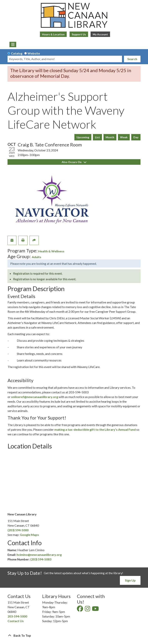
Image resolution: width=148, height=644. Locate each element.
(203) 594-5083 (41, 559)
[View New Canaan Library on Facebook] (80, 610)
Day (136, 137)
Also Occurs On (74, 162)
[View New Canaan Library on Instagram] (88, 610)
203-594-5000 (17, 616)
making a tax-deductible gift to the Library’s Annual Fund (95, 429)
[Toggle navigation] (13, 44)
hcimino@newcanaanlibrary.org (39, 555)
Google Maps (29, 535)
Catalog (17, 53)
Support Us (79, 34)
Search (132, 59)
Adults (37, 257)
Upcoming (83, 137)
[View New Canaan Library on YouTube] (96, 610)
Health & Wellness (51, 251)
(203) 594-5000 (18, 530)
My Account (100, 34)
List (97, 137)
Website (34, 53)
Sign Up (130, 580)
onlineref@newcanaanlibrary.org (34, 397)
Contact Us (16, 621)
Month (110, 137)
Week (124, 137)
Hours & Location (53, 34)
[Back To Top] (74, 635)
